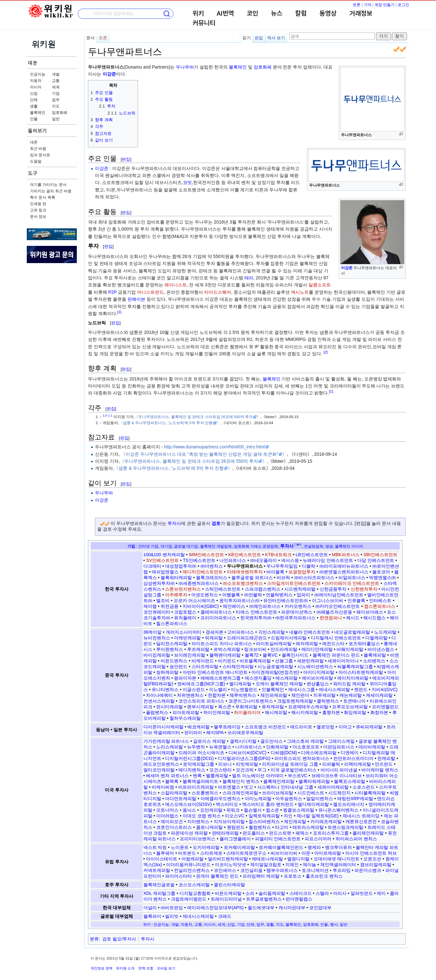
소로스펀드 (364, 787)
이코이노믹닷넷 (230, 865)
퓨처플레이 (185, 618)
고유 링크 (38, 210)
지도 (56, 106)
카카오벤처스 (298, 606)
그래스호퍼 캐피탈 (305, 741)
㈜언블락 (253, 595)
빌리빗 (172, 916)
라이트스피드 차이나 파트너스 (222, 644)
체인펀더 (300, 695)
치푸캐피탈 (324, 695)
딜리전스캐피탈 (172, 644)
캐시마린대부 (292, 908)
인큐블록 (356, 601)
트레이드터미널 (226, 899)
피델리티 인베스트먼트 (278, 839)
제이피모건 (172, 822)
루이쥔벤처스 (170, 649)
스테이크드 (301, 893)
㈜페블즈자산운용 (334, 612)
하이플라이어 (247, 712)
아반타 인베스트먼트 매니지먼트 (215, 672)
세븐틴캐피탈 (310, 661)
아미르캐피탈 (328, 853)
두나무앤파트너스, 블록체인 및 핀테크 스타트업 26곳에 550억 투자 (195, 417)
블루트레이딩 (227, 727)
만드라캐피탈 (284, 649)
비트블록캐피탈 (255, 661)
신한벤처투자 (364, 589)
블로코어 (381, 572)
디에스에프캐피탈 (319, 753)
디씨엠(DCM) (284, 753)
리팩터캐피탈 (358, 764)
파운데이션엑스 (297, 612)
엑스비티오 (227, 804)
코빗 (187, 182)
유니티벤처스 (165, 689)
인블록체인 (273, 689)
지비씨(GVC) (385, 689)
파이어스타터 (178, 876)
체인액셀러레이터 (338, 865)
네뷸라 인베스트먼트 (310, 632)
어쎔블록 (231, 595)
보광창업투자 (302, 572)
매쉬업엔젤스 (165, 572)
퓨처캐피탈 (273, 707)
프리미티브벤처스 (198, 839)
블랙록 (172, 781)
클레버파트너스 (216, 612)
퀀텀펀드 (236, 827)
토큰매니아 (354, 701)
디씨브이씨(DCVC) (247, 753)
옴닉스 (189, 810)
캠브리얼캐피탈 (376, 865)
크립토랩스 (185, 612)
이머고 (345, 727)
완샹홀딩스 (318, 684)
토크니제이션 (315, 870)
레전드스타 (333, 644)
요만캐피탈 (211, 810)
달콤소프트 (320, 285)
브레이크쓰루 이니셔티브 (337, 776)
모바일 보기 (166, 968)
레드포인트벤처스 (161, 764)
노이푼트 (180, 847)
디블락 (309, 566)
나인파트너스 (233, 560)
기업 (56, 93)
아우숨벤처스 (289, 799)
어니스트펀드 (150, 292)
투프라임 (342, 870)
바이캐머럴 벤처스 (380, 770)
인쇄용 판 (38, 204)
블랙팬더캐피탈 (225, 655)
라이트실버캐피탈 (274, 644)
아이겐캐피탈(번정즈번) (275, 672)
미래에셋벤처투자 (245, 572)
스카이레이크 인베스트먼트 (352, 583)
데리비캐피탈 (372, 747)
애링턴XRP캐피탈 (355, 799)
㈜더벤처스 (212, 566)
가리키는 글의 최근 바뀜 (51, 191)
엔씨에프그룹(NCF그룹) (201, 684)
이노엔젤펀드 (244, 689)
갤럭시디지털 (243, 741)
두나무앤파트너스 (245, 566)
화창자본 (379, 712)
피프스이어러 (318, 839)
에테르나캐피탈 (267, 859)
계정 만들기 (385, 5)
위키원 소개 (125, 968)
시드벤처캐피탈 (300, 589)
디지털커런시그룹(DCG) (189, 758)
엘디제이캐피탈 (313, 804)
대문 (33, 63)
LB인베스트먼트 (312, 555)
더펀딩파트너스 (339, 747)
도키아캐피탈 (206, 847)
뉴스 (277, 14)
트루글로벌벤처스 (264, 899)
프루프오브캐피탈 (350, 707)
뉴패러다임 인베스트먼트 (328, 560)
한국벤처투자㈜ (256, 618)
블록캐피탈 (375, 655)
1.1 (110, 415)
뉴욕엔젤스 (220, 747)
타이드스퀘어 (218, 292)
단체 (34, 100)
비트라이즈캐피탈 (196, 787)
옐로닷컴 (325, 727)
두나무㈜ (185, 67)
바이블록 (275, 572)
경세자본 (214, 632)
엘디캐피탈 (240, 684)
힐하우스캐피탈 (185, 718)
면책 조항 (146, 968)
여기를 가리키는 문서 (48, 185)
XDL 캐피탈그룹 (160, 893)
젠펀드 (361, 689)
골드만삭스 (272, 741)
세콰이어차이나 (343, 661)
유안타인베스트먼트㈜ (286, 601)
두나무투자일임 (282, 566)
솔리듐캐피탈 (272, 893)
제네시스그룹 (302, 689)
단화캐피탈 (277, 747)
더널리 (150, 908)
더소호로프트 (306, 747)
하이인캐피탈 (217, 712)
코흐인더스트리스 (174, 827)
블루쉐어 (165, 853)
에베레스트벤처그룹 (221, 678)
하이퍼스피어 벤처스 (356, 839)
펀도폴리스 (254, 833)
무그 (262, 770)
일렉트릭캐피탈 (264, 816)
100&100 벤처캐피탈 (164, 555)
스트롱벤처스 (205, 793)
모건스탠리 (221, 770)
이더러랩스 (167, 816)
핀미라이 (193, 733)
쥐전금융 (170, 606)
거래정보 (361, 14)
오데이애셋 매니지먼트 (337, 859)
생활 (34, 106)
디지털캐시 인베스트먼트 (336, 638)
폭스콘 (225, 707)
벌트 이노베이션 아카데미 (258, 776)
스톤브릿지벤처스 (183, 589)
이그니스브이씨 (328, 601)
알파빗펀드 (362, 893)
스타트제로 (211, 853)
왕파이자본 (185, 678)
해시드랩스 (374, 618)
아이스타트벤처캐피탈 (361, 672)
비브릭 (283, 578)
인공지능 (38, 74)
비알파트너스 (352, 578)
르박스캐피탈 (227, 649)
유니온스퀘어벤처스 (338, 810)
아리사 (340, 893)
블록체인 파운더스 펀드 (336, 655)
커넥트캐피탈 (157, 870)
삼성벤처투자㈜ (159, 583)
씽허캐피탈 (167, 672)
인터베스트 (380, 601)
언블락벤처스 (279, 595)
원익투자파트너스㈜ (239, 601)
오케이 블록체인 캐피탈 (279, 684)
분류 (94, 939)
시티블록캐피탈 (370, 793)
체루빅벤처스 (243, 695)
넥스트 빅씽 (155, 847)
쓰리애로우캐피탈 (245, 733)
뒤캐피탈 (214, 638)
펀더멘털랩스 (299, 899)
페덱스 (302, 833)
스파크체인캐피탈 (240, 793)
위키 (198, 14)
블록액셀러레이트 (200, 781)
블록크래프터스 (212, 578)
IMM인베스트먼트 (206, 555)
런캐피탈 (386, 758)
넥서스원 (290, 560)
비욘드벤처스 (174, 661)
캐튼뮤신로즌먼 (361, 822)
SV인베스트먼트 (162, 560)
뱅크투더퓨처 (338, 847)
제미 (381, 893)
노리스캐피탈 (170, 747)
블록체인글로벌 (159, 885)
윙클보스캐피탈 (299, 810)
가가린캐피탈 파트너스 (166, 741)
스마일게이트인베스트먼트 (294, 583)
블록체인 (38, 113)
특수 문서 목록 (43, 197)
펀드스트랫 (280, 833)
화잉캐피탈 (355, 712)
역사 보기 (276, 38)
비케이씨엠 (163, 787)
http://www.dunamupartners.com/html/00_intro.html (214, 447)
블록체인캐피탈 (279, 781)
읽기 (247, 38)
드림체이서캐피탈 (289, 638)
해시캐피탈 (276, 712)
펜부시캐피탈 (200, 707)
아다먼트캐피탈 (181, 799)
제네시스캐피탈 (334, 689)
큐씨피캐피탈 (369, 727)
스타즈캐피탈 (205, 667)
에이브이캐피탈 (317, 678)
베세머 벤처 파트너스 (167, 776)
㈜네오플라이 (264, 560)
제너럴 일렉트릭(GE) (318, 816)
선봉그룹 (284, 661)
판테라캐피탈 (225, 833)
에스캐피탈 (287, 678)
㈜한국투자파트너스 (295, 618)
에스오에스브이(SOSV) (188, 804)
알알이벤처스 (320, 799)
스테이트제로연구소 (246, 853)
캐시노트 (300, 292)
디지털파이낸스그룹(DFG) (244, 758)
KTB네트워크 (278, 555)
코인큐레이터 (157, 612)
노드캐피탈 (385, 632)
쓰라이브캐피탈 (278, 793)
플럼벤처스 (157, 712)
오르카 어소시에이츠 (194, 601)
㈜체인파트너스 (265, 606)
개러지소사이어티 (184, 632)
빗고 (249, 787)
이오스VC (234, 816)
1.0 (105, 415)
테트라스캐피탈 (308, 827)
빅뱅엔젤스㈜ (382, 578)
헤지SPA (215, 733)
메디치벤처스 (192, 770)
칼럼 (301, 14)
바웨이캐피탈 (350, 649)
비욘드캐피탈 (228, 893)
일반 (56, 119)
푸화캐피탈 (246, 707)
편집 (259, 38)
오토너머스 (167, 810)
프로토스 (293, 876)
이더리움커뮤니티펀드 (188, 865)
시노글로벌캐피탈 (275, 667)
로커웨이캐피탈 (239, 847)
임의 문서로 (40, 155)
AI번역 (225, 14)
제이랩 (150, 606)
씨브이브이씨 (284, 853)
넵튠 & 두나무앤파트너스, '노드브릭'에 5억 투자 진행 (168, 423)
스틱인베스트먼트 (223, 589)
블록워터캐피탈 (176, 578)
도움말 (36, 161)
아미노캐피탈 (258, 799)
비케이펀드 (203, 661)
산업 (34, 93)
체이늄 (309, 865)
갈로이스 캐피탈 (209, 741)
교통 (56, 81)
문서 (91, 38)
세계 (56, 87)
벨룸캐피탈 (217, 776)
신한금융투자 (333, 589)
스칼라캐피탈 (174, 793)
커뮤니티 (204, 23)
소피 (250, 893)
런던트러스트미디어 (353, 758)
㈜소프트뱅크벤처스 (243, 583)
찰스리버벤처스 (264, 822)
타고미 (282, 827)
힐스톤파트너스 (172, 623)
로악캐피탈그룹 (199, 764)
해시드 (353, 618)
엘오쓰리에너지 (349, 804)
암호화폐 (60, 113)
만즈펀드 (384, 764)
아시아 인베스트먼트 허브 (371, 853)
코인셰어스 (225, 870)
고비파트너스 (241, 632)
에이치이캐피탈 (353, 678)
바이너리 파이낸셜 (339, 770)
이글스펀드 (194, 689)
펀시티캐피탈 (170, 707)
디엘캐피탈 (376, 638)
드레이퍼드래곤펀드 (247, 638)
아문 (306, 853)
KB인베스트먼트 (245, 555)
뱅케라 (314, 847)
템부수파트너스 (282, 870)
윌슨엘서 (253, 810)
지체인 (292, 865)
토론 (357, 5)
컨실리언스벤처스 (192, 870)
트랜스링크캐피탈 (345, 827)
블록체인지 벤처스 (241, 781)
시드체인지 (339, 793)
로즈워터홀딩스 (364, 644)
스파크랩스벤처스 (263, 589)
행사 (334, 924)
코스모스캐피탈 (194, 885)
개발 (56, 74)
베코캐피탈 (199, 727)
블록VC (270, 655)
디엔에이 (350, 753)
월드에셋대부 (261, 908)
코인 (252, 14)
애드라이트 (301, 727)
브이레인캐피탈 (190, 655)
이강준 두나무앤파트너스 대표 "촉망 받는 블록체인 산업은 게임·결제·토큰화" (202, 454)
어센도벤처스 (205, 595)
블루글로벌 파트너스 (252, 578)
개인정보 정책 (102, 968)
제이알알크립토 (266, 865)
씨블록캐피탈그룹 (355, 667)
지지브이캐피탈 (229, 822)
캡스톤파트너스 (380, 606)
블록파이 (152, 916)
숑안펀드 (178, 667)
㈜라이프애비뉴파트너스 (344, 566)
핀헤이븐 (136, 299)
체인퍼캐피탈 (274, 695)
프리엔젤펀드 (385, 707)
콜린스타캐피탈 (229, 885)
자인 (288, 816)
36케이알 (153, 632)
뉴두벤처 (196, 747)
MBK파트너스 (345, 555)
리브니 (225, 764)
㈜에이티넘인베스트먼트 (339, 595)
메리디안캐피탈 (317, 649)
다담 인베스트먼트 (376, 560)
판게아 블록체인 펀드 (217, 876)
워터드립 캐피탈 (349, 684)
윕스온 (272, 810)
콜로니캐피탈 (209, 827)
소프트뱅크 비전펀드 (265, 727)
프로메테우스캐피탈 (308, 707)
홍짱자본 (331, 712)
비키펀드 (227, 661)
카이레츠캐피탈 (326, 822)
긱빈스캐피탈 (272, 632)
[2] (326, 352)
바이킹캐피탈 (157, 655)
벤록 (197, 776)
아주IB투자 (176, 595)
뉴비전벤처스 (157, 638)
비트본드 (187, 853)
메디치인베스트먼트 (203, 572)
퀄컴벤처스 (260, 827)
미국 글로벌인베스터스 (294, 770)
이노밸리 (218, 689)
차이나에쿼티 (159, 695)
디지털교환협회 (195, 893)
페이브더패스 (370, 612)
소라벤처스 (374, 661)
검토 (216, 523)
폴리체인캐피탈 (368, 833)
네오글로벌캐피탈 (352, 632)
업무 (56, 100)
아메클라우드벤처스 (221, 799)
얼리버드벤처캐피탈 (228, 859)
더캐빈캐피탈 (187, 638)
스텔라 (322, 893)
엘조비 (163, 601)
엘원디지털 (298, 859)
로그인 (403, 5)
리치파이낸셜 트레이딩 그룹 (290, 764)
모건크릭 (245, 770)
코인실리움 (251, 870)
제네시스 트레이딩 (361, 816)
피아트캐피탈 (186, 712)
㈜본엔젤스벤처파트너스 (344, 572)
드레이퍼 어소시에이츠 (201, 753)
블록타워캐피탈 (314, 781)
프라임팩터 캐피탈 (261, 876)
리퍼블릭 (331, 764)
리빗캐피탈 (247, 764)
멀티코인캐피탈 (159, 770)
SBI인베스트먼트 (380, 555)
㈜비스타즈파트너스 (314, 578)
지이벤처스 (198, 822)
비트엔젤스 (229, 787)
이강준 (347, 268)
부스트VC (298, 776)
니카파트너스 (249, 747)
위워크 (233, 810)
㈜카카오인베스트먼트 (338, 606)
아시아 (36, 87)
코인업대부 (320, 908)
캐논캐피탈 (351, 695)
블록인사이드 (295, 655)
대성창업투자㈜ (181, 566)
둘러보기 (37, 131)
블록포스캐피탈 (350, 781)
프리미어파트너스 (218, 618)
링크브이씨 (255, 649)
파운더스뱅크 (368, 870)
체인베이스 (234, 606)
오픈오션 (372, 859)
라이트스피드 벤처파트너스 (302, 758)
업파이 (303, 595)
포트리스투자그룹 (331, 833)
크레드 (225, 916)
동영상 (328, 14)
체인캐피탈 (295, 822)
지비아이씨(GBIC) (201, 606)
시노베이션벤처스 (315, 667)
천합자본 (217, 695)
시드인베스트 (311, 793)
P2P (113, 292)
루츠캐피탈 (198, 649)
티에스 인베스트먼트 (257, 612)
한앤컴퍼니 (331, 618)
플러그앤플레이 (235, 839)
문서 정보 (38, 217)
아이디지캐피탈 (319, 672)
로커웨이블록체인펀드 (281, 847)
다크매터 (152, 566)
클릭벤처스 (328, 701)
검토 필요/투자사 (119, 939)
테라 (249, 278)
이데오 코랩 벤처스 (202, 816)
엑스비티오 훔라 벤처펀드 (268, 804)
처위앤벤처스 (190, 695)
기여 (367, 5)
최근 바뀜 (38, 149)
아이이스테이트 (162, 859)
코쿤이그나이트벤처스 (251, 701)
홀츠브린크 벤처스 (324, 876)
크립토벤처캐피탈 (295, 701)
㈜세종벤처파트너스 (199, 583)
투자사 (174, 523)
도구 (33, 173)
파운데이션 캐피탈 (189, 833)
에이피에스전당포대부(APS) (215, 908)
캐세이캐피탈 (379, 695)
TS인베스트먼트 (199, 560)
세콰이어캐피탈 (333, 787)
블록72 (252, 655)
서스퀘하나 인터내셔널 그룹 (285, 787)
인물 (34, 119)
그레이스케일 (341, 741)
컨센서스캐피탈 (159, 701)
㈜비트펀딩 (172, 908)
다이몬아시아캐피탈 (163, 727)
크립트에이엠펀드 (189, 899)
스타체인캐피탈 (238, 667)
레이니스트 (176, 285)
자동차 (36, 81)
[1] (119, 312)
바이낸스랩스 (381, 649)
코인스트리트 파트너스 (201, 701)
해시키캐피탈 (305, 712)
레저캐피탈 (307, 644)
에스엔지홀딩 (258, 678)
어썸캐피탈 (193, 859)
